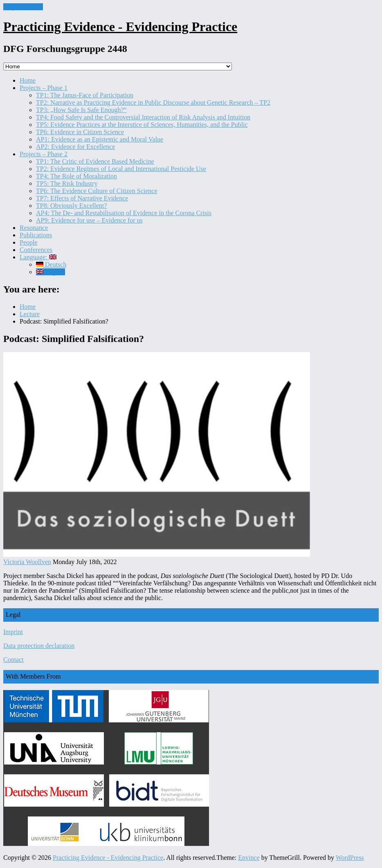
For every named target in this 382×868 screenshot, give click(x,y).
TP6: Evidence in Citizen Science (80, 132)
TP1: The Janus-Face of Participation (85, 95)
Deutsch (51, 264)
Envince (249, 858)
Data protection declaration (39, 646)
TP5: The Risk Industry (67, 183)
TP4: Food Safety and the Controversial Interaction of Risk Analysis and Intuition (143, 117)
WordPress (350, 858)
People (29, 242)
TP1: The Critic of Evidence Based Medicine (95, 161)
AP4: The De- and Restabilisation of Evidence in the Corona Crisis (124, 213)
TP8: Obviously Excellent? (71, 206)
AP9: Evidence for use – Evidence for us (89, 220)
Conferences (36, 250)
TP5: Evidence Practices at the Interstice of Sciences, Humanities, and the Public (142, 125)
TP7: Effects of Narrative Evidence (82, 198)
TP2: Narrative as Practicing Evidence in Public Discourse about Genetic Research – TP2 (153, 102)
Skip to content (23, 7)
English (51, 272)
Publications (36, 235)
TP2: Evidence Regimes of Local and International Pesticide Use (121, 169)
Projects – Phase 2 (44, 154)
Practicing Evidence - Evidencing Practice (120, 27)
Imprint (13, 632)
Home (28, 80)
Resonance (34, 228)
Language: (38, 257)
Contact (13, 660)
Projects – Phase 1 (44, 88)
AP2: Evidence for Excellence (75, 147)
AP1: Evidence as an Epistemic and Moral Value (100, 139)
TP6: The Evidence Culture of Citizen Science (97, 191)
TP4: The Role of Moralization (76, 176)
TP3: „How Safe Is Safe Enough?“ (81, 110)
